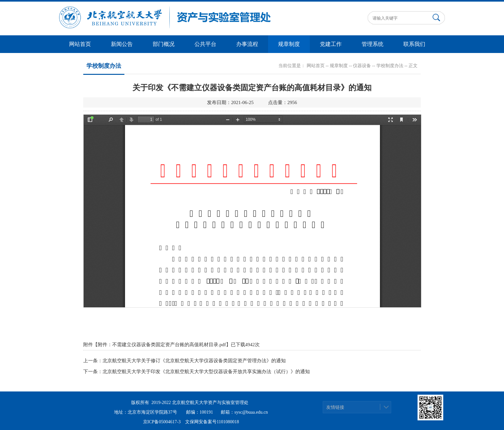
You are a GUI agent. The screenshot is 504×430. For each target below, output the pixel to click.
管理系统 (373, 44)
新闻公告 (122, 44)
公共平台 (205, 44)
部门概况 (164, 44)
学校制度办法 (390, 66)
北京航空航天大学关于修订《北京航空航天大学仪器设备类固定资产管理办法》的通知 (194, 361)
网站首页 (80, 44)
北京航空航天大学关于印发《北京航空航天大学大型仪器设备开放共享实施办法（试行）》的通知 (206, 372)
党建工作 (331, 44)
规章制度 (289, 44)
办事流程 (247, 44)
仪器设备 (362, 66)
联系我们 (414, 44)
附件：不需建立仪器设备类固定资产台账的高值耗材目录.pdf (162, 345)
